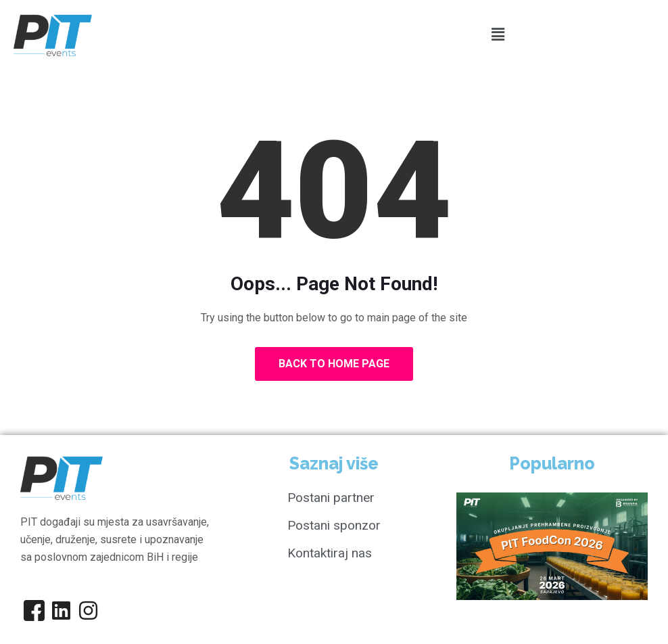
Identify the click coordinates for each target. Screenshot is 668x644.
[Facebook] (34, 610)
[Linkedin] (61, 610)
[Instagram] (88, 610)
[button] (498, 34)
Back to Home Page (334, 364)
